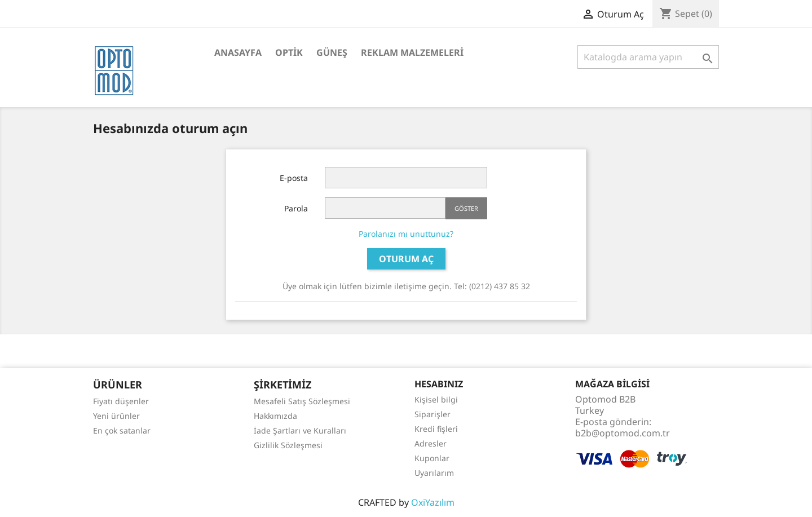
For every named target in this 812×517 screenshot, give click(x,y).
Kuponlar (432, 458)
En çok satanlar (122, 430)
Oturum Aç (406, 259)
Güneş (332, 52)
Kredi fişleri (436, 429)
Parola (296, 208)
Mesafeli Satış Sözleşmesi (302, 401)
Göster (466, 208)
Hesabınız (439, 384)
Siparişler (433, 414)
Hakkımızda (275, 416)
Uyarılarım (434, 473)
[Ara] (648, 57)
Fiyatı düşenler (121, 401)
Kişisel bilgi (436, 399)
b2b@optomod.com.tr (623, 433)
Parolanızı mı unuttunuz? (406, 234)
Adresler (431, 443)
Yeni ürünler (116, 416)
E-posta (294, 178)
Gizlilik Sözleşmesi (288, 445)
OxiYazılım (433, 502)
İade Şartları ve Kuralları (300, 430)
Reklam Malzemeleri (412, 52)
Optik (289, 52)
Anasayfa (238, 52)
